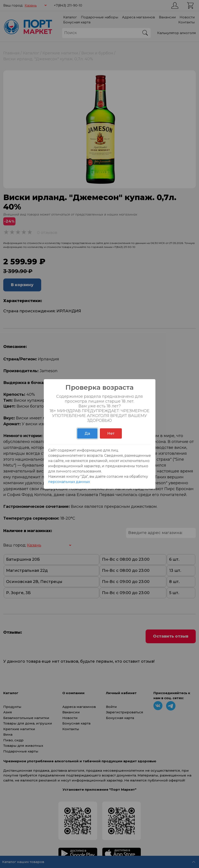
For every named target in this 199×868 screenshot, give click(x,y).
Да (87, 433)
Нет (111, 433)
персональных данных (69, 482)
